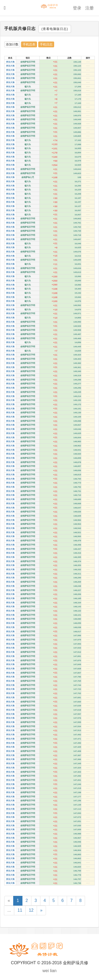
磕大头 (28, 87)
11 (20, 910)
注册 (89, 8)
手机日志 (46, 44)
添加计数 (12, 44)
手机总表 (29, 44)
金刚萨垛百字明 (28, 62)
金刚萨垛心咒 (28, 177)
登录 (77, 8)
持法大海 (10, 62)
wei (46, 971)
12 (31, 910)
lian (53, 971)
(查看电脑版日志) (55, 29)
